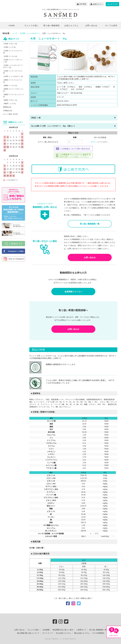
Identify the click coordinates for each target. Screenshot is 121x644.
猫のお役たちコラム (82, 633)
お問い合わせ (91, 25)
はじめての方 (112, 4)
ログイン (94, 142)
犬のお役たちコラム (63, 633)
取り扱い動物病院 (52, 25)
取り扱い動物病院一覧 (90, 224)
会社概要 (46, 630)
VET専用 (81, 4)
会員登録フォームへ (73, 292)
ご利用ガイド (81, 630)
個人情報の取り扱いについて (28, 633)
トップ (15, 33)
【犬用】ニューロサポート (30, 33)
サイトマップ (48, 633)
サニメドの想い (32, 25)
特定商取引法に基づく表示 (63, 630)
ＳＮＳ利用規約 (98, 633)
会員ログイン (97, 4)
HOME (12, 25)
